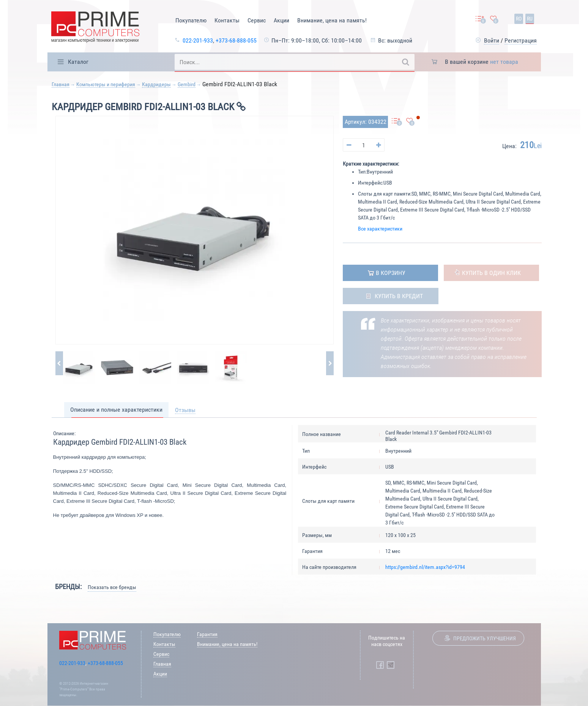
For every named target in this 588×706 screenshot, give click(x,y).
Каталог (78, 62)
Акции (281, 20)
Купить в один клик (491, 273)
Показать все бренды (112, 587)
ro (519, 19)
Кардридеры (156, 84)
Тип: (362, 172)
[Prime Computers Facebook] (380, 665)
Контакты (227, 20)
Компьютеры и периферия (106, 84)
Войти (492, 40)
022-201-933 (198, 40)
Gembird (187, 84)
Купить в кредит (399, 296)
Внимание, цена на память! (332, 20)
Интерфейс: (371, 183)
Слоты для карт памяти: (385, 194)
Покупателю (191, 20)
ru (530, 19)
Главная (61, 84)
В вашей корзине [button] (482, 62)
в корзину (391, 273)
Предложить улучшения (485, 638)
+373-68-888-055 (236, 40)
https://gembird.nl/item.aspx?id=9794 (425, 567)
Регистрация (521, 40)
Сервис (257, 20)
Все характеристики (380, 229)
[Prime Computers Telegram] (391, 665)
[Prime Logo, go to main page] (95, 28)
